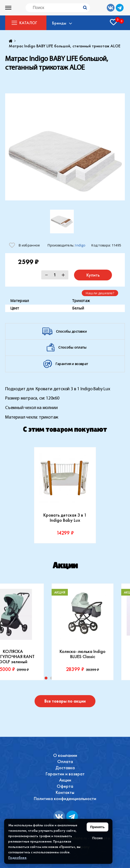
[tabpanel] (65, 495)
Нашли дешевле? (100, 293)
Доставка (65, 768)
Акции (65, 780)
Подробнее (17, 857)
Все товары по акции (65, 701)
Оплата (65, 761)
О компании (65, 755)
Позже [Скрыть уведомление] (97, 838)
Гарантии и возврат (65, 774)
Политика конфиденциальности (65, 798)
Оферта (65, 786)
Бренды (60, 23)
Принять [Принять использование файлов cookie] (98, 827)
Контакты (65, 792)
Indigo (80, 245)
